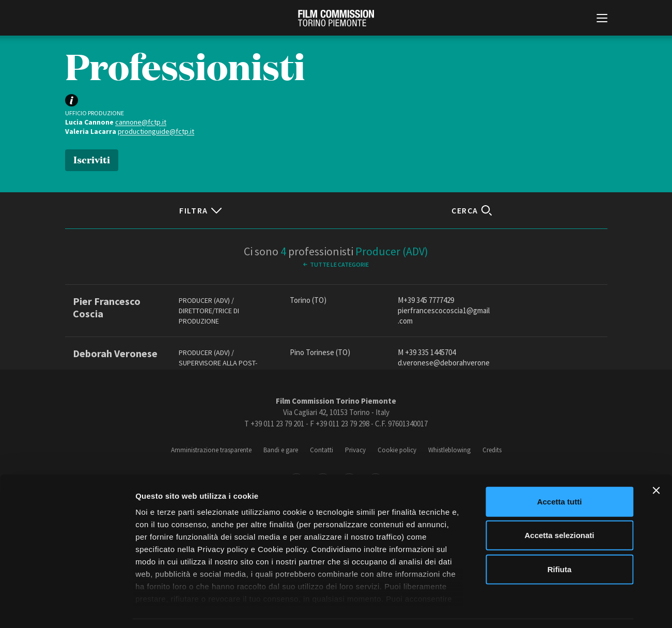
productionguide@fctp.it (156, 131)
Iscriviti (92, 159)
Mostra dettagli (543, 608)
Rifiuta (560, 538)
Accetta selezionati (559, 504)
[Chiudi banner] (656, 459)
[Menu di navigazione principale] (602, 19)
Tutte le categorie (339, 264)
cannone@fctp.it (141, 122)
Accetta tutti (560, 470)
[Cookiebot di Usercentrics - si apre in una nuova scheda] (67, 608)
